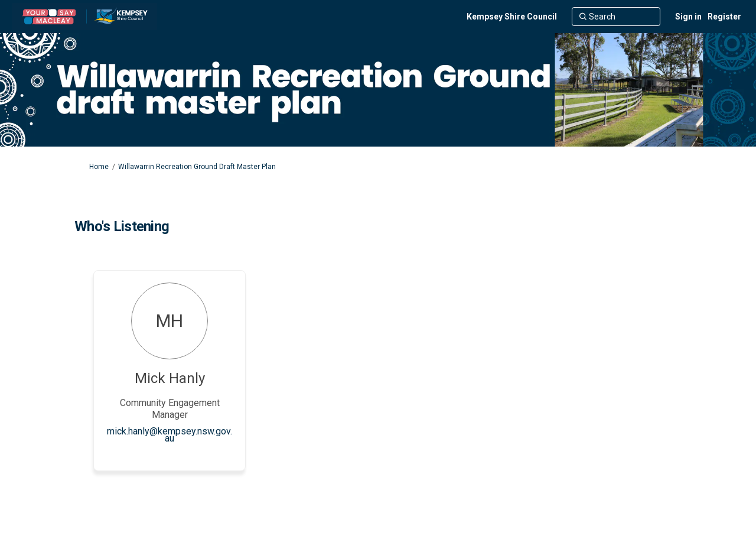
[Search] (616, 17)
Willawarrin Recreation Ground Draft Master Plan (197, 167)
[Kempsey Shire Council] (512, 17)
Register (724, 17)
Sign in (688, 17)
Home (99, 167)
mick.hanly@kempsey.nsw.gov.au (170, 435)
